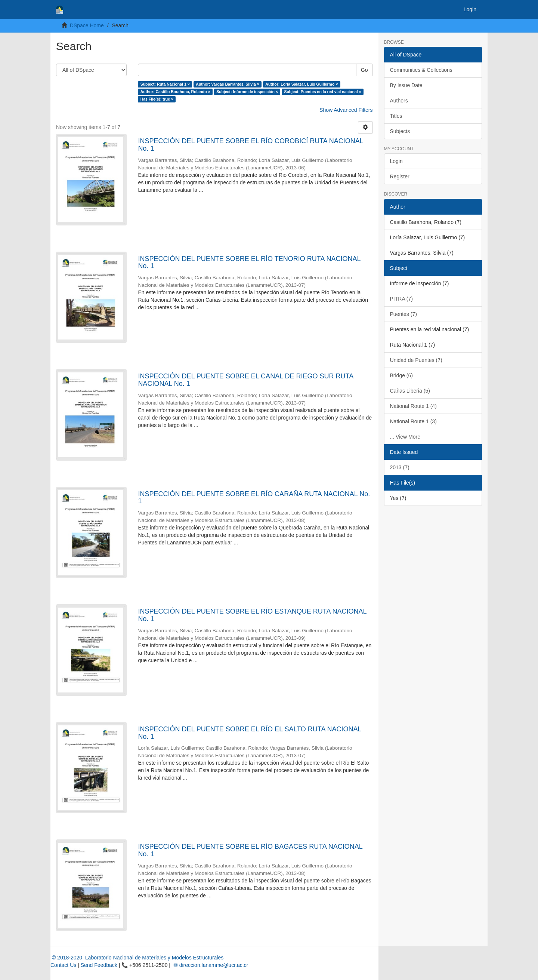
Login (396, 161)
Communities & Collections (421, 70)
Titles (396, 116)
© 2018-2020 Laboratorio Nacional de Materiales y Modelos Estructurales (137, 958)
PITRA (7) (401, 299)
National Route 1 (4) (413, 406)
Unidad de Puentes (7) (416, 360)
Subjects (400, 131)
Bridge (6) (401, 375)
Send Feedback (99, 965)
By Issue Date (406, 85)
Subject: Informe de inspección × (247, 92)
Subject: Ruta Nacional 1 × (165, 84)
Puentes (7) (403, 314)
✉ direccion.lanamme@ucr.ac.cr (210, 965)
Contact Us (63, 965)
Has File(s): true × (157, 99)
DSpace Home (87, 25)
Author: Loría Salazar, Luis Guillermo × (302, 84)
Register (400, 176)
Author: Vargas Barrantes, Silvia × (228, 84)
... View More (405, 437)
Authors (399, 101)
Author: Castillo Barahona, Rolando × (175, 92)
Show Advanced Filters (346, 110)
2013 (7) (400, 467)
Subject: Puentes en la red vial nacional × (322, 92)
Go (364, 70)
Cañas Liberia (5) (410, 391)
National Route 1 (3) (413, 421)
